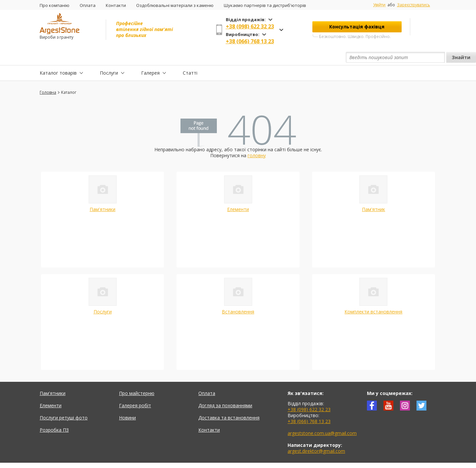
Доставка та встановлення (229, 402)
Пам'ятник (374, 194)
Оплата (88, 5)
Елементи (238, 194)
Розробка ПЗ (54, 415)
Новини (127, 402)
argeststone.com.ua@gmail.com (322, 418)
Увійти (379, 5)
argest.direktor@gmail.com (316, 436)
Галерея (150, 57)
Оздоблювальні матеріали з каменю (175, 5)
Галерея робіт (135, 390)
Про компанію (55, 5)
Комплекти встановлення (373, 296)
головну (257, 140)
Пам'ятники (102, 194)
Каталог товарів (58, 57)
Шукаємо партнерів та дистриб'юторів (265, 5)
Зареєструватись (414, 5)
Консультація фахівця (357, 27)
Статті (190, 57)
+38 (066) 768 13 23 (250, 41)
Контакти (116, 5)
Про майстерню (137, 378)
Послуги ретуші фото (64, 402)
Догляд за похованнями (225, 390)
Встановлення (238, 296)
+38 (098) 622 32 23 (250, 26)
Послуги (109, 57)
